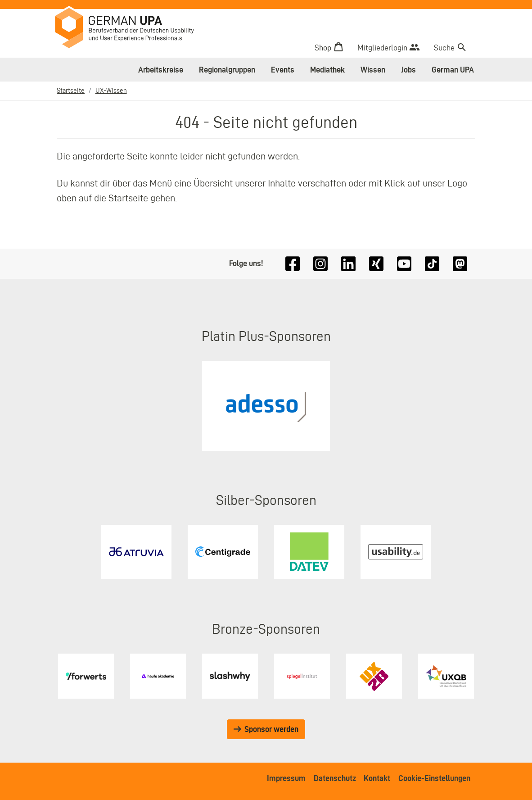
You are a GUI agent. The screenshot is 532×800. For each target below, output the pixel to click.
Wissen (373, 70)
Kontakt (377, 778)
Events (283, 70)
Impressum (286, 778)
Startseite (71, 90)
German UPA (453, 70)
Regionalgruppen (227, 70)
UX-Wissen (111, 90)
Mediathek (327, 70)
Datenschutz (335, 778)
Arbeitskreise (161, 70)
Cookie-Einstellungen (434, 778)
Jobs (408, 70)
